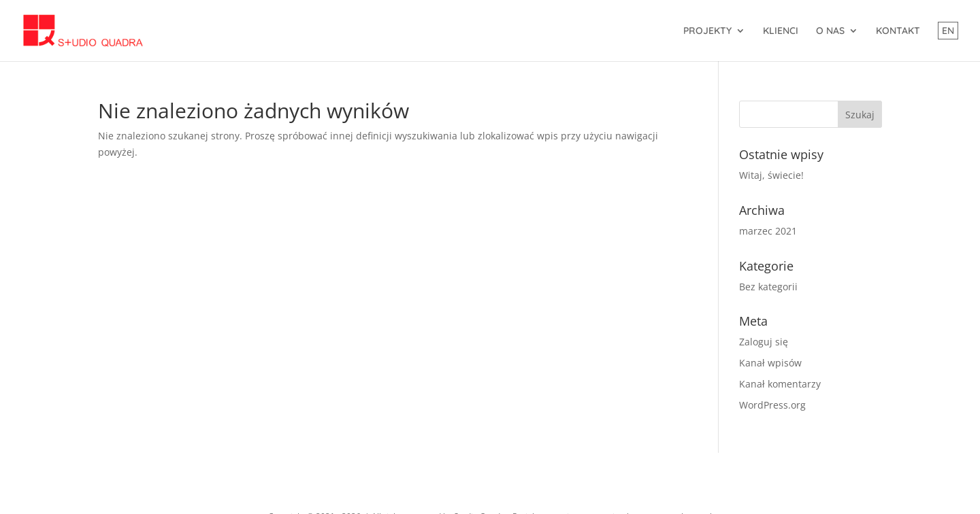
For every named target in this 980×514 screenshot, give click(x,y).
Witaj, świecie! (771, 175)
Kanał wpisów (770, 363)
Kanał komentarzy (780, 384)
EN (948, 31)
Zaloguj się (764, 342)
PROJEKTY (707, 31)
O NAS (830, 31)
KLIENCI (781, 31)
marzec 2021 (768, 231)
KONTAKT (898, 31)
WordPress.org (772, 405)
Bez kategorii (768, 287)
